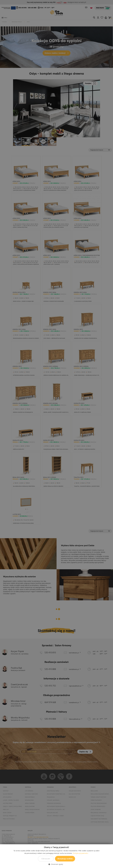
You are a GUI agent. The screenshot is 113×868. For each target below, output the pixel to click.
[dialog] (56, 434)
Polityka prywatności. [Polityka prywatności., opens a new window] (81, 853)
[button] (56, 864)
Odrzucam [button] (46, 859)
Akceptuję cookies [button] (65, 859)
